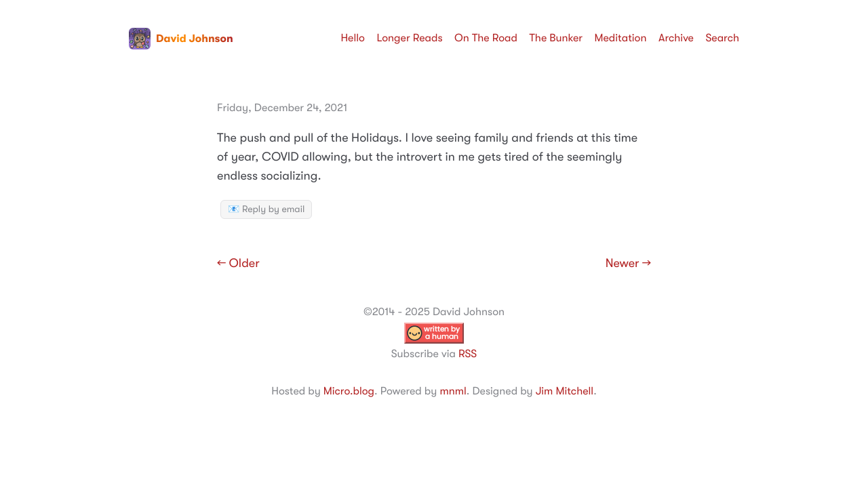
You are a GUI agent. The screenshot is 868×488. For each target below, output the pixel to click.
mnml (453, 391)
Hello (353, 38)
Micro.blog (349, 391)
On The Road (486, 38)
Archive (676, 38)
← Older (238, 264)
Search (722, 38)
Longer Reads (409, 38)
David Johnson (181, 39)
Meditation (621, 38)
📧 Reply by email (266, 209)
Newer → (628, 264)
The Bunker (556, 38)
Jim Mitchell (565, 391)
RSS (468, 354)
